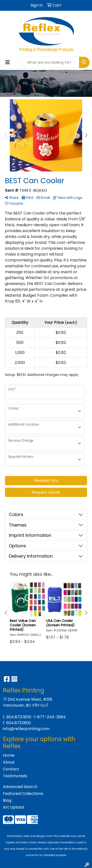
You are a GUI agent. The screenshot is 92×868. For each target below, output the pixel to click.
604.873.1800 (19, 717)
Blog (7, 800)
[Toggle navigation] (8, 62)
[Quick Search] (50, 62)
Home (9, 755)
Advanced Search (20, 787)
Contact (11, 769)
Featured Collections (23, 794)
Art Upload (13, 807)
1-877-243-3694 (50, 717)
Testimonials (15, 776)
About (9, 762)
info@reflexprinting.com (26, 729)
